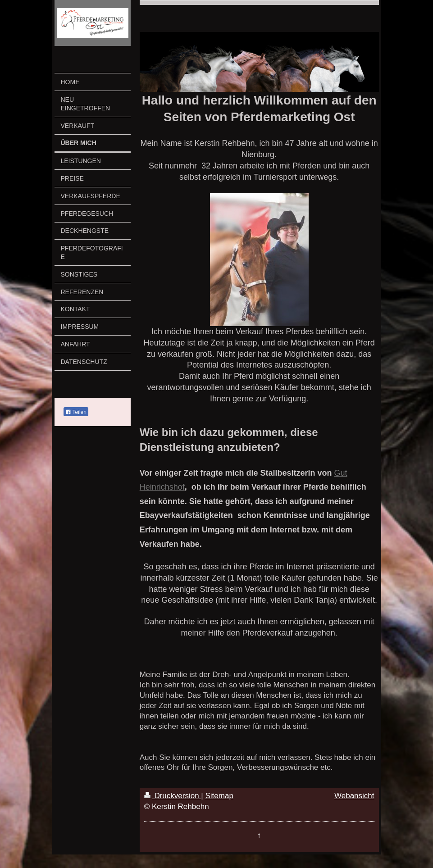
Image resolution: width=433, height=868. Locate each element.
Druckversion (173, 796)
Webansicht (354, 796)
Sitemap (219, 796)
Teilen (76, 412)
